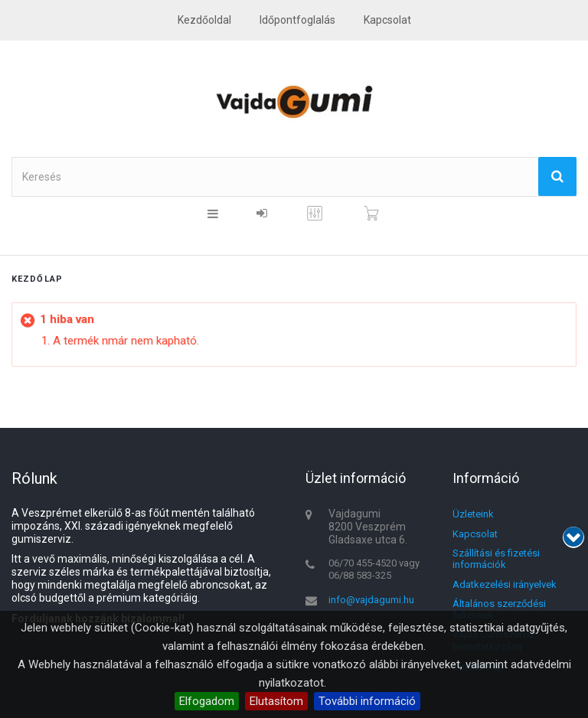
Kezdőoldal (204, 20)
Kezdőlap (37, 279)
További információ (367, 701)
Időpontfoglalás (297, 20)
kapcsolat (387, 20)
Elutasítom (276, 701)
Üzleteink (473, 514)
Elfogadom (207, 701)
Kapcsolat (475, 534)
